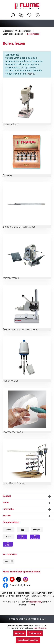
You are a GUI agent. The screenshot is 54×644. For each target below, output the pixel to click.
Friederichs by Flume (17, 585)
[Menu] (27, 23)
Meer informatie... (40, 628)
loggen (30, 74)
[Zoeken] (13, 15)
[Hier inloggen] (38, 15)
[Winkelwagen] (44, 13)
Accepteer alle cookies (28, 640)
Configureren (35, 633)
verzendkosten (35, 602)
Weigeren (19, 633)
